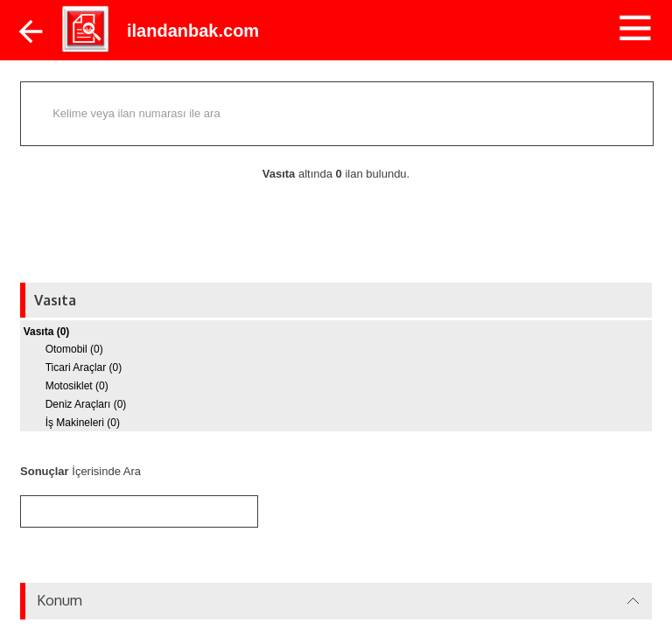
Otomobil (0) (74, 349)
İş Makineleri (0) (83, 423)
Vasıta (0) (47, 332)
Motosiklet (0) (77, 386)
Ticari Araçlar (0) (84, 367)
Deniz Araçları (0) (86, 404)
